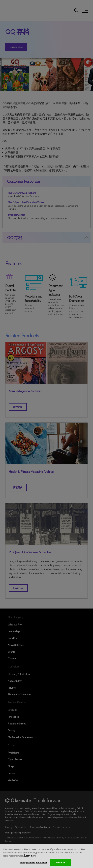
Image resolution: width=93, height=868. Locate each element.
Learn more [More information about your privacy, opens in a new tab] (30, 858)
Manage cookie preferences (34, 865)
